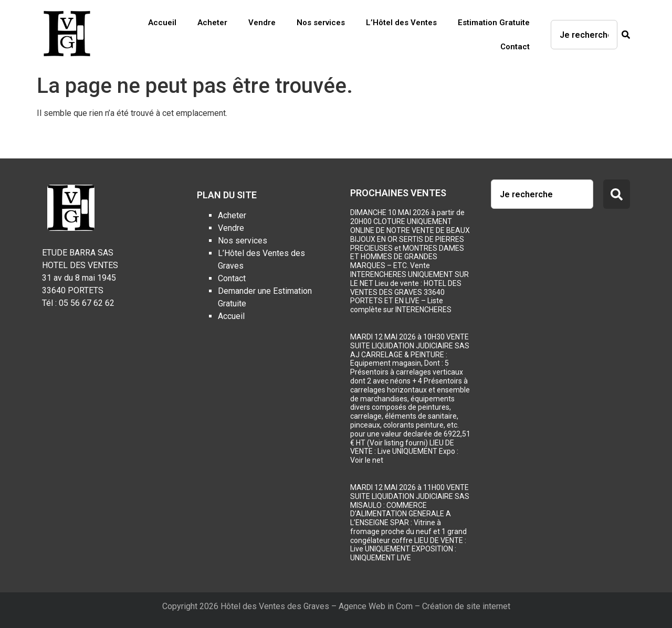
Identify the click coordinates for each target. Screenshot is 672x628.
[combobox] (584, 35)
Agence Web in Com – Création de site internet (424, 606)
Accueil (162, 23)
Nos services (321, 23)
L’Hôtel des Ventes (401, 23)
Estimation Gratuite (494, 23)
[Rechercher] (624, 35)
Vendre (262, 23)
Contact (515, 47)
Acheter (212, 23)
